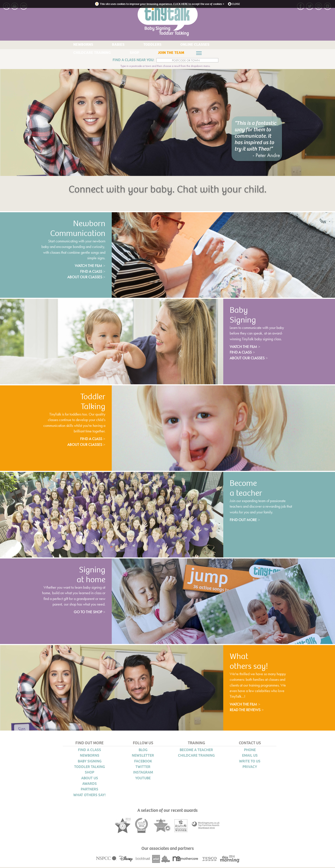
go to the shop (86, 613)
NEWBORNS (75, 45)
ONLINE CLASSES (158, 45)
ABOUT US (90, 779)
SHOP (235, 45)
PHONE (250, 751)
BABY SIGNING (90, 762)
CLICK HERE (181, 4)
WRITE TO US (250, 762)
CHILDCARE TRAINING (202, 45)
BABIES (100, 45)
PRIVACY (250, 768)
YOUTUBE (143, 779)
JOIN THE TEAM (78, 54)
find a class (89, 272)
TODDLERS (124, 45)
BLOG (143, 751)
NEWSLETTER (143, 756)
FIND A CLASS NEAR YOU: (131, 61)
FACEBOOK (143, 762)
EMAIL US (250, 756)
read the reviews (249, 711)
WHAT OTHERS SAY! (90, 796)
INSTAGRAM (143, 773)
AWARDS (90, 785)
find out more (245, 521)
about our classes (82, 278)
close (243, 4)
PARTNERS (90, 790)
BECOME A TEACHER (196, 751)
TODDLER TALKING (90, 768)
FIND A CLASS (90, 751)
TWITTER (143, 768)
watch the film (85, 267)
